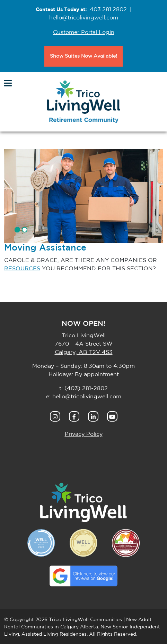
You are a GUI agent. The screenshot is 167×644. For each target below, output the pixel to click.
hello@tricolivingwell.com (84, 18)
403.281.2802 (108, 9)
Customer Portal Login (84, 32)
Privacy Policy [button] (84, 434)
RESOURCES (22, 269)
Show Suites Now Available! (83, 56)
